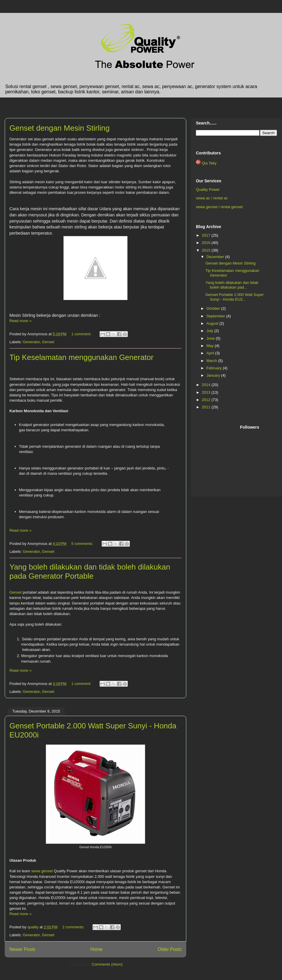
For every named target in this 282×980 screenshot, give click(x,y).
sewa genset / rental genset (219, 207)
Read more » (20, 321)
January (214, 375)
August (213, 323)
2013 (207, 392)
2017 (207, 235)
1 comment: (82, 334)
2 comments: (74, 927)
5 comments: (83, 544)
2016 (207, 243)
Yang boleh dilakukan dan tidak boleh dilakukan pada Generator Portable (90, 571)
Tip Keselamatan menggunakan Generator (81, 357)
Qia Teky (209, 163)
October (214, 308)
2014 (207, 385)
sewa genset (42, 871)
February (215, 368)
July (210, 331)
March (212, 361)
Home (97, 949)
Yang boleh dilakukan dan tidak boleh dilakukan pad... (232, 285)
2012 (207, 400)
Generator (31, 342)
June (211, 338)
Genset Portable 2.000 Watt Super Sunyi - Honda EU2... (234, 297)
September (216, 316)
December (216, 257)
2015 (207, 250)
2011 (207, 407)
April (211, 353)
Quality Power (208, 190)
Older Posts (170, 949)
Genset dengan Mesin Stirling (59, 128)
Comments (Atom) (107, 964)
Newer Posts (22, 949)
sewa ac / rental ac (212, 198)
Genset (48, 342)
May (211, 346)
